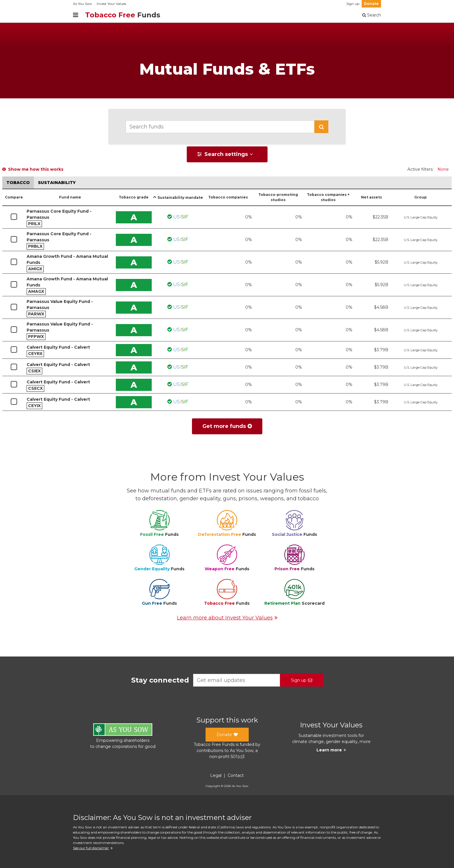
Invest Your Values (111, 4)
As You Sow (83, 4)
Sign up (353, 4)
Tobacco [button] (18, 183)
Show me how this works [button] (33, 169)
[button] (321, 127)
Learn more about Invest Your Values (227, 618)
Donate (371, 4)
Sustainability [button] (57, 183)
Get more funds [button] (227, 426)
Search (372, 15)
